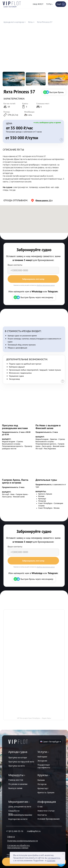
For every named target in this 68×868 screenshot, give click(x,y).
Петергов (42, 784)
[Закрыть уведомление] (63, 854)
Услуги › (43, 752)
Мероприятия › (19, 802)
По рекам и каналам (18, 784)
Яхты (30, 22)
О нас (40, 807)
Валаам (41, 780)
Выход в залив (15, 788)
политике (51, 860)
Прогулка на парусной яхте (21, 762)
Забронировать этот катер (33, 279)
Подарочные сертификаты (44, 766)
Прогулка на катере (18, 757)
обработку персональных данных (46, 285)
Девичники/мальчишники (20, 815)
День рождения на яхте (20, 807)
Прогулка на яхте (17, 766)
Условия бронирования (49, 819)
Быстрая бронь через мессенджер (37, 297)
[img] (18, 742)
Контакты (42, 815)
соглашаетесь (54, 858)
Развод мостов (16, 780)
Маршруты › (17, 775)
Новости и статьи (46, 811)
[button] (61, 4)
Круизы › (43, 775)
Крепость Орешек (46, 792)
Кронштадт (43, 788)
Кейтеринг (42, 757)
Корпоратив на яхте (18, 819)
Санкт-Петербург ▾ (52, 742)
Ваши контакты (15, 265)
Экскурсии (42, 761)
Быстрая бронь (57, 92)
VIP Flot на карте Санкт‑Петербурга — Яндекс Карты (34, 718)
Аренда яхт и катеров (14, 22)
